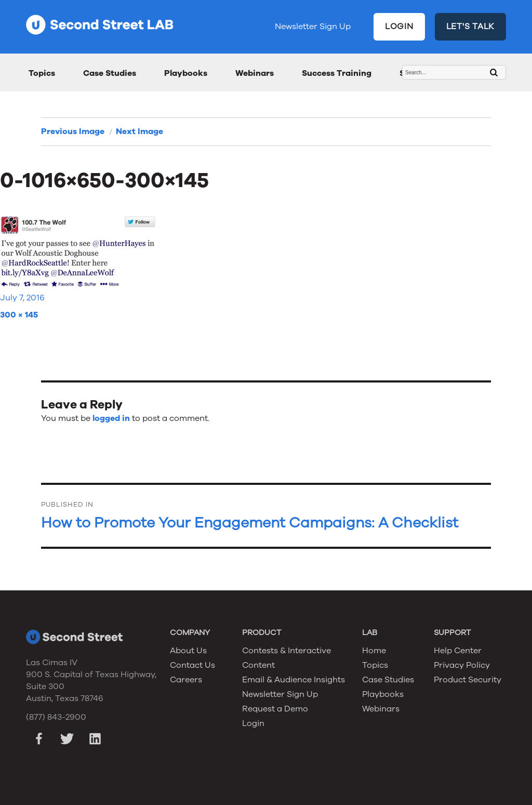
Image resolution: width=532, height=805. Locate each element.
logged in (111, 418)
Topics (42, 73)
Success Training (337, 73)
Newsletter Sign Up (313, 27)
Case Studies (110, 73)
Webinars (255, 73)
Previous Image (73, 131)
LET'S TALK (471, 27)
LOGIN (399, 27)
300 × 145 (19, 315)
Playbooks (186, 73)
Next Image (139, 131)
